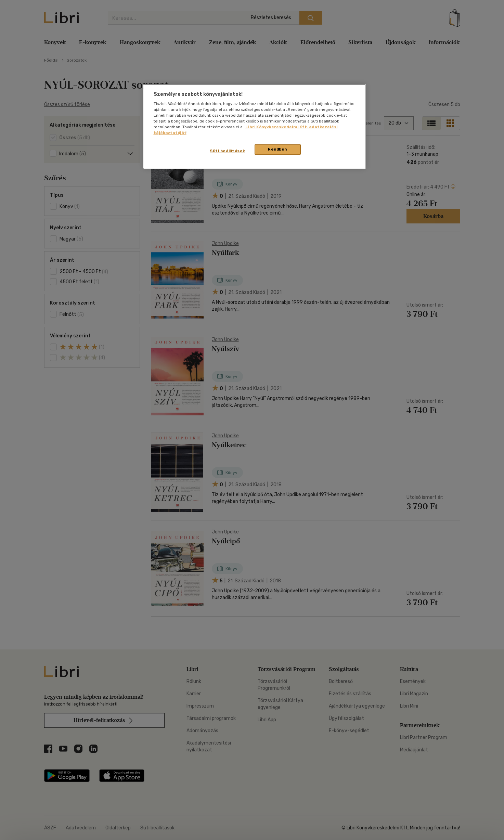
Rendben (277, 149)
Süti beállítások (227, 151)
